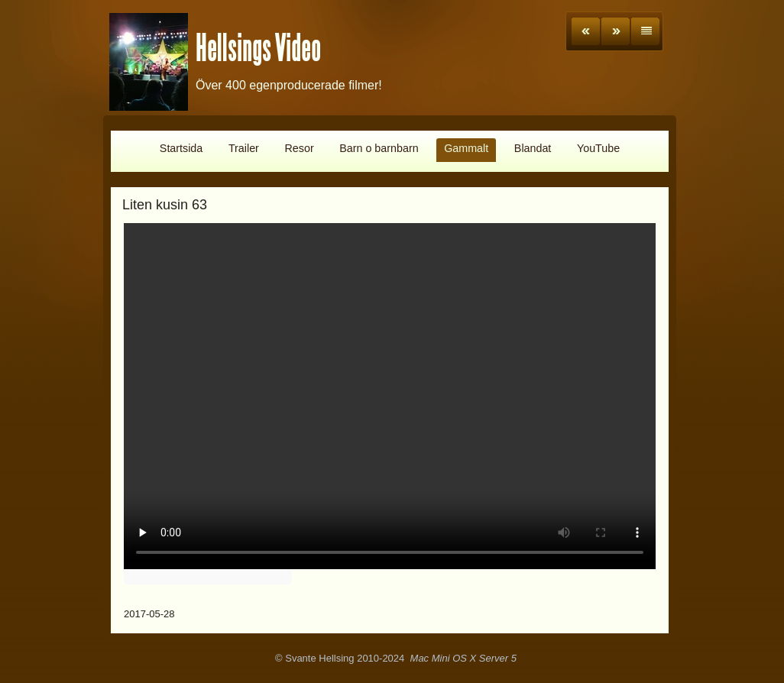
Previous (586, 31)
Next (616, 31)
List (645, 31)
